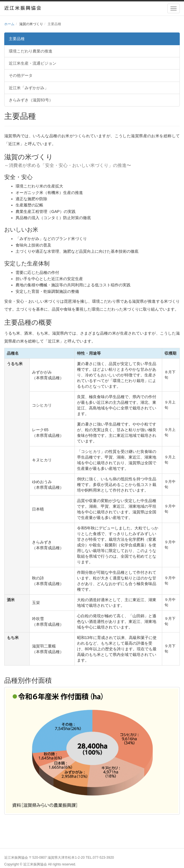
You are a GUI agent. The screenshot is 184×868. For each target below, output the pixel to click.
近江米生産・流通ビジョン (33, 63)
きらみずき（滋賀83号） (31, 100)
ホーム (9, 24)
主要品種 (17, 39)
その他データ (21, 75)
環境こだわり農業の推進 (31, 51)
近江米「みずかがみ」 (29, 88)
